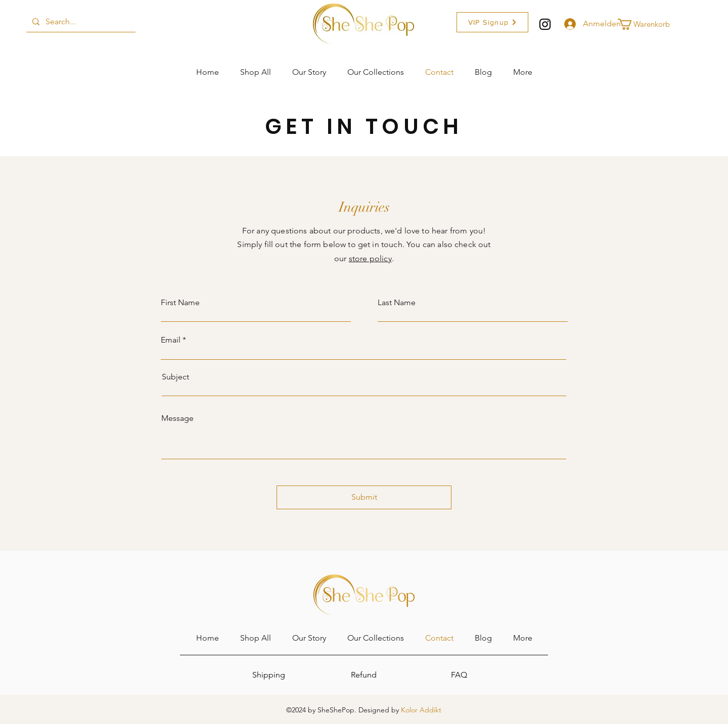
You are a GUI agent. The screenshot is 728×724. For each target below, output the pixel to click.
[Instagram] (545, 24)
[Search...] (80, 22)
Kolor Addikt (421, 710)
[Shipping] (268, 675)
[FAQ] (459, 675)
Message (177, 418)
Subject (175, 377)
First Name (180, 303)
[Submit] (364, 497)
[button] (492, 22)
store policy (370, 258)
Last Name (397, 303)
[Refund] (363, 675)
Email (171, 340)
